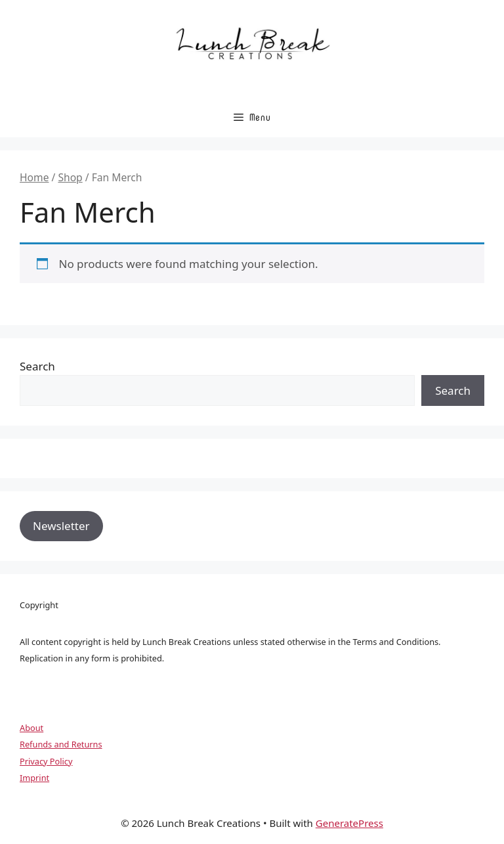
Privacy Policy (46, 761)
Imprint (34, 778)
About (31, 728)
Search (37, 366)
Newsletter (61, 526)
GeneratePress (349, 823)
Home (34, 177)
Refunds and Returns (61, 744)
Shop (70, 177)
